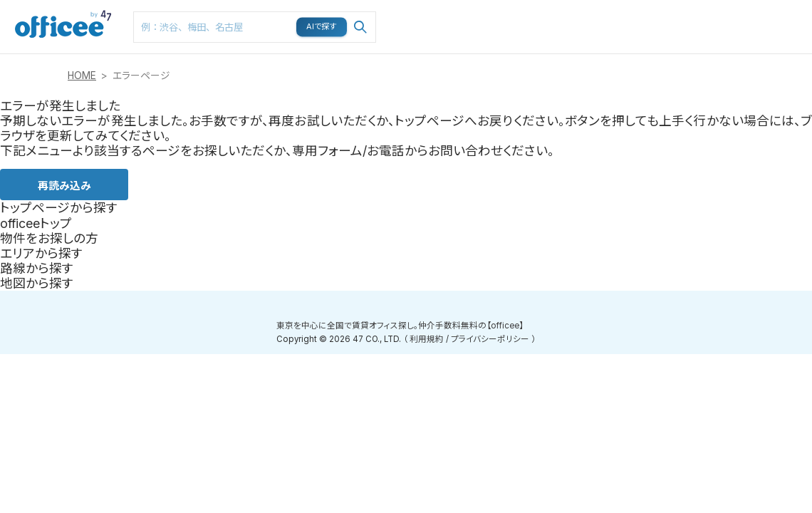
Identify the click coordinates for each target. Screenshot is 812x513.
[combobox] (255, 27)
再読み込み (64, 185)
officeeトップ (36, 223)
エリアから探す (41, 253)
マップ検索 (568, 15)
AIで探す (322, 26)
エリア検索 (460, 15)
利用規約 (427, 339)
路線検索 (513, 7)
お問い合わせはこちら (785, 22)
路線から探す (37, 268)
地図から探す (37, 283)
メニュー (727, 7)
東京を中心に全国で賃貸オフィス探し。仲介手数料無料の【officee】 (400, 326)
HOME (82, 76)
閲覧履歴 (675, 7)
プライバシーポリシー (490, 339)
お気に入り (623, 15)
